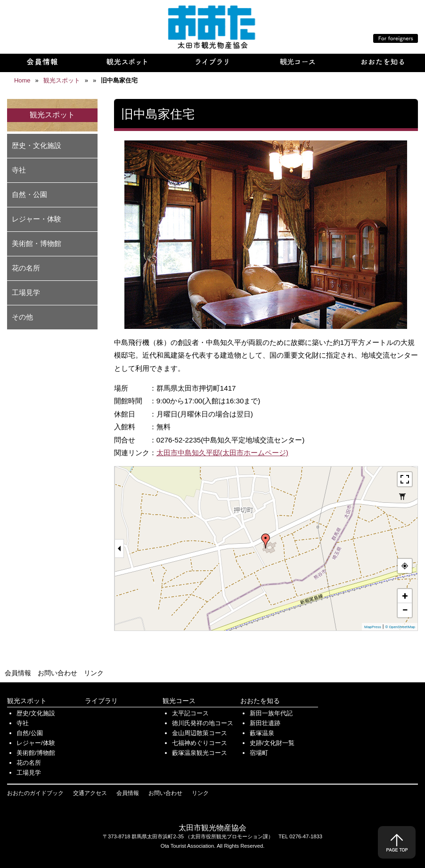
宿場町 (259, 753)
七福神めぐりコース (200, 743)
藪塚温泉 (262, 733)
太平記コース (190, 713)
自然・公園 (29, 194)
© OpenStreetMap (400, 627)
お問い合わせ (57, 673)
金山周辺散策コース (200, 733)
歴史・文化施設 (37, 145)
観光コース (179, 701)
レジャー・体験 (37, 219)
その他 (22, 317)
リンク (94, 673)
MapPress (373, 627)
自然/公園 (30, 733)
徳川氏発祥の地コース (203, 723)
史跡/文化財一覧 (272, 743)
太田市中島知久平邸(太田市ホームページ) (222, 453)
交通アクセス (90, 793)
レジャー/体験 (36, 743)
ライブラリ (101, 701)
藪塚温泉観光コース (200, 753)
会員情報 (18, 673)
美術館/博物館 (36, 753)
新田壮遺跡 (265, 723)
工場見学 (26, 292)
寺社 (19, 170)
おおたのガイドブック (35, 793)
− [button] (405, 610)
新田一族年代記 (271, 713)
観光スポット (27, 701)
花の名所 (26, 268)
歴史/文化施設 (36, 713)
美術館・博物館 (37, 243)
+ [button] (405, 596)
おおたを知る (260, 701)
